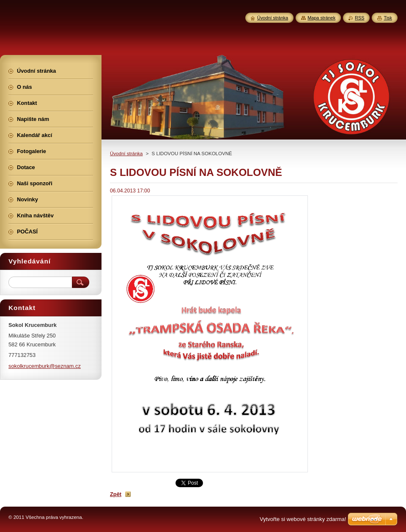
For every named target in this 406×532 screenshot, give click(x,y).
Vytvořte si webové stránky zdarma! (303, 519)
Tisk (388, 18)
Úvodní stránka (126, 154)
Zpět (116, 494)
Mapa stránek (321, 18)
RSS (359, 18)
